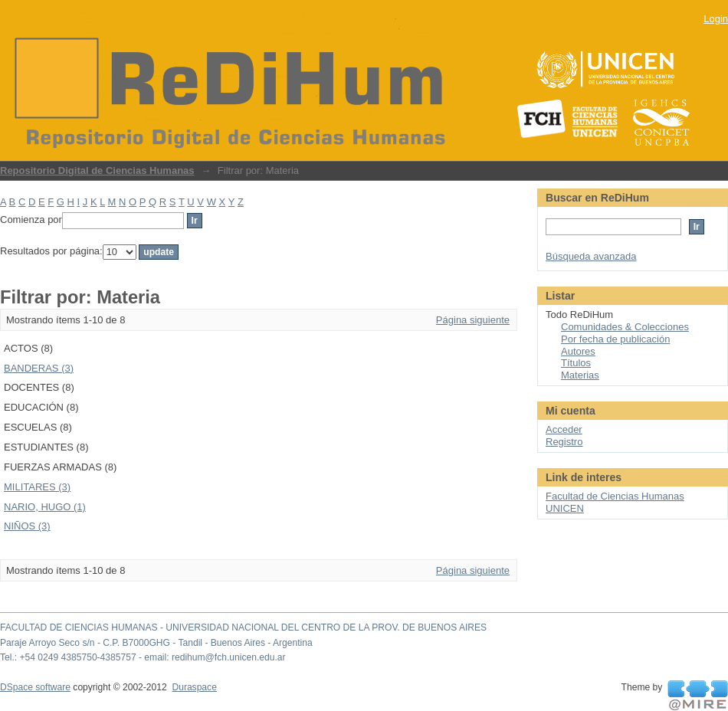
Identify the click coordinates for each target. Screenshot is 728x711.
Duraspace (194, 687)
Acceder (564, 429)
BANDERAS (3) (39, 368)
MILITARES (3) (37, 487)
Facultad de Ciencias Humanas (615, 496)
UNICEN (565, 508)
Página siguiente (473, 320)
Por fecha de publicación (615, 339)
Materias (580, 375)
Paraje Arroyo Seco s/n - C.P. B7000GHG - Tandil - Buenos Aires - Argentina (156, 643)
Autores (578, 351)
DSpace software (35, 687)
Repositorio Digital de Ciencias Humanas (97, 170)
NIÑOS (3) (27, 526)
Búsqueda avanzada (591, 256)
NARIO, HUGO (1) (45, 507)
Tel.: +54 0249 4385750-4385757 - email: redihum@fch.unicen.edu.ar (143, 657)
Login (716, 19)
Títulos (576, 363)
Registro (564, 442)
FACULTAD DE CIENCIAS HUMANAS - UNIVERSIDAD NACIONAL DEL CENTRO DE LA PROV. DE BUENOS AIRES (243, 627)
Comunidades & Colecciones (625, 327)
